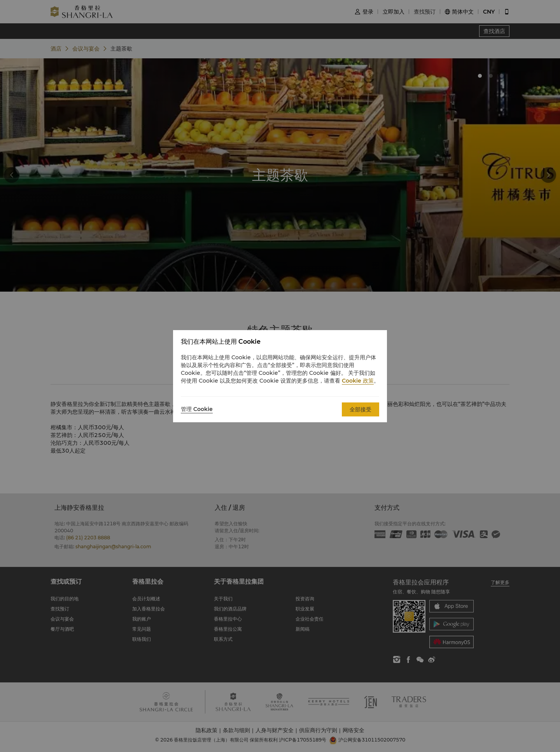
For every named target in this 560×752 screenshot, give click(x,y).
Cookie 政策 (358, 381)
